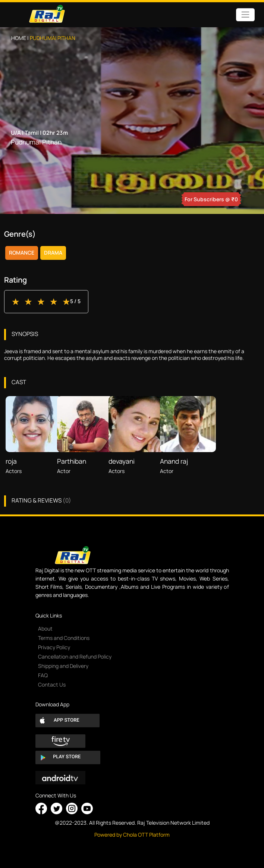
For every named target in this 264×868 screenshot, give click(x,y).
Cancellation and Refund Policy (75, 657)
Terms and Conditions (64, 638)
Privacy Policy (54, 647)
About (45, 629)
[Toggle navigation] (245, 15)
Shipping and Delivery (63, 666)
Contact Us (52, 685)
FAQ (43, 675)
